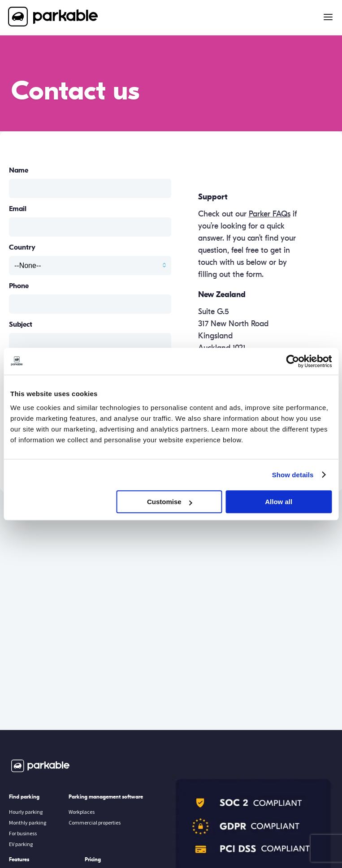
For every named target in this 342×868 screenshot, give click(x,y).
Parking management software (106, 797)
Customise (170, 502)
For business (23, 833)
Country (22, 247)
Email (18, 209)
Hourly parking (26, 812)
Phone (19, 286)
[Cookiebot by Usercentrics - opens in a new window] (292, 361)
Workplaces (82, 812)
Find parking (24, 797)
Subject (21, 324)
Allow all (279, 502)
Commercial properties (95, 823)
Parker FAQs (270, 214)
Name (19, 170)
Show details (293, 475)
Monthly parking (28, 823)
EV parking (21, 844)
